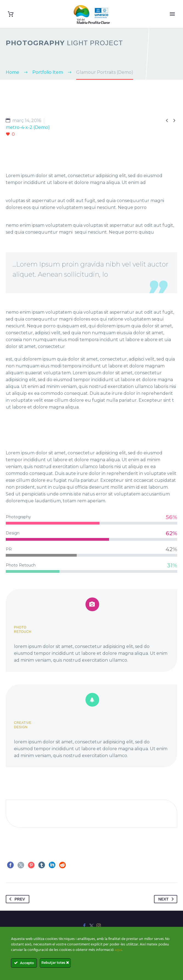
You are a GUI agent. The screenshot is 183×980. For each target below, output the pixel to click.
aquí (118, 950)
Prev (16, 899)
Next (167, 899)
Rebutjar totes (55, 963)
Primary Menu (172, 14)
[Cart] (11, 14)
